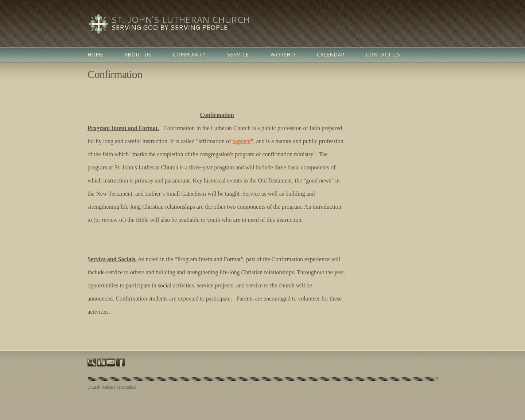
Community (189, 55)
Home (95, 55)
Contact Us (383, 55)
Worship (283, 55)
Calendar (330, 55)
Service (238, 55)
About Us (138, 55)
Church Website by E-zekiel (112, 387)
